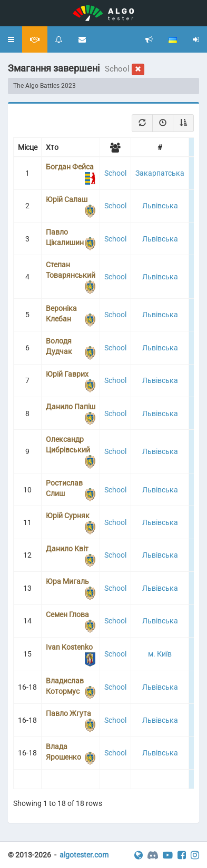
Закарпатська (160, 173)
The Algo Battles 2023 (45, 86)
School (115, 173)
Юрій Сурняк (68, 516)
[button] (11, 39)
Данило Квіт (67, 549)
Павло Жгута (68, 713)
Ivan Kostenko (69, 647)
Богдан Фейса (70, 167)
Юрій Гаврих (67, 374)
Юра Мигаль (67, 581)
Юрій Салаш (67, 199)
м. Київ (160, 654)
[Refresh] (142, 123)
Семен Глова (67, 614)
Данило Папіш (71, 407)
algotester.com (84, 855)
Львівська (160, 206)
